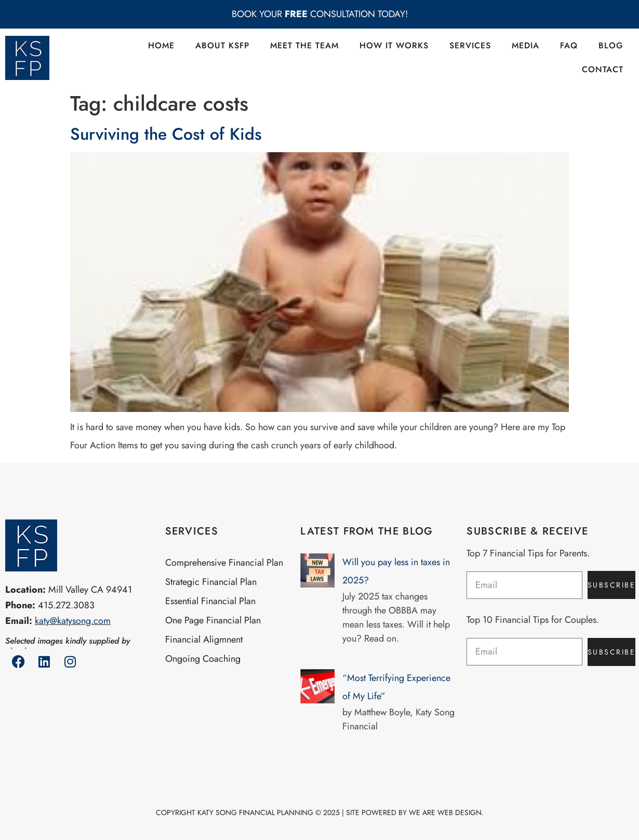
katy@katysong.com (73, 621)
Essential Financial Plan (210, 601)
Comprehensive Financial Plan (224, 563)
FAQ (569, 45)
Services (470, 45)
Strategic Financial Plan (211, 582)
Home (161, 45)
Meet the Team (304, 45)
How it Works (394, 45)
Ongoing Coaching (203, 659)
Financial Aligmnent (204, 639)
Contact (603, 69)
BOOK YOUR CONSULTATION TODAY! (320, 14)
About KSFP (222, 45)
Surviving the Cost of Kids (166, 134)
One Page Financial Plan (213, 620)
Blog (611, 45)
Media (525, 45)
